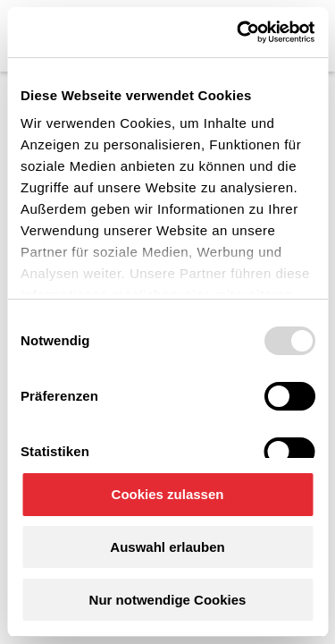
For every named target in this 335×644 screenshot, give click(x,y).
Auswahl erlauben (167, 547)
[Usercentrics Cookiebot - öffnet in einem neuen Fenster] (239, 32)
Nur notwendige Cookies (168, 600)
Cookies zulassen (168, 494)
